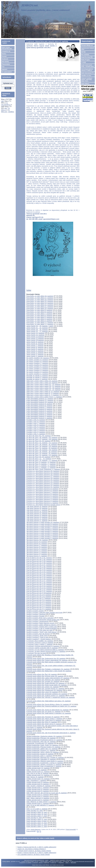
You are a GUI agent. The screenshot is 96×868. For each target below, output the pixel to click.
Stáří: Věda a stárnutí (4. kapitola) (38, 798)
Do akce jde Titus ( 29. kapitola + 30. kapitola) (42, 450)
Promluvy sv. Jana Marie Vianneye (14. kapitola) (43, 482)
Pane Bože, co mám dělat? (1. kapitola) (40, 324)
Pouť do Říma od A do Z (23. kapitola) (39, 572)
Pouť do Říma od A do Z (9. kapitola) (39, 595)
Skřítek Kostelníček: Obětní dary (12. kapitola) (42, 749)
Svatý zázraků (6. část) (34, 818)
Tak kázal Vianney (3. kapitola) (37, 552)
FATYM (83, 52)
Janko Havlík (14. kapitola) (35, 333)
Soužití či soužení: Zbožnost (36, 614)
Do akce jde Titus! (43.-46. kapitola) (38, 441)
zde (2, 101)
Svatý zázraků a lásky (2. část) (37, 825)
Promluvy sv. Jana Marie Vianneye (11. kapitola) (43, 487)
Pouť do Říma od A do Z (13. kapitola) (39, 588)
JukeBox (11, 112)
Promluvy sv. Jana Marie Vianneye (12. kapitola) (43, 485)
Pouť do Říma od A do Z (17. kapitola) (39, 581)
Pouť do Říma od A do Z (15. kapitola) (39, 584)
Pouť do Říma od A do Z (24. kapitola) (39, 570)
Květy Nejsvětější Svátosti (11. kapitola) (40, 400)
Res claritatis (85, 55)
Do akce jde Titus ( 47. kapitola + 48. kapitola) (42, 439)
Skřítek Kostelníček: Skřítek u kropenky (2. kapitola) (44, 765)
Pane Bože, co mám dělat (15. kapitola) (40, 301)
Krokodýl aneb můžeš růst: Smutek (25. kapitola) (43, 681)
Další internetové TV (87, 73)
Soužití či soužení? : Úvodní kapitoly (39, 639)
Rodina (4, 54)
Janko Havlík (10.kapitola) (35, 340)
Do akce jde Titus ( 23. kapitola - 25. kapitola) (42, 453)
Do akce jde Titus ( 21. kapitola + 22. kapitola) (42, 455)
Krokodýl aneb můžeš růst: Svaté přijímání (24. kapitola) (45, 683)
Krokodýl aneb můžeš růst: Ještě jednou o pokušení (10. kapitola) (49, 713)
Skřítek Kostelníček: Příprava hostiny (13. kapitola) (44, 747)
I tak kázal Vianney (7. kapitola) (37, 510)
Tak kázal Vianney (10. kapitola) (37, 540)
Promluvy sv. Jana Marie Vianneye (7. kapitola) (42, 492)
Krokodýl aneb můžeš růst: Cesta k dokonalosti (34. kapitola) (47, 660)
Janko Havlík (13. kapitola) (35, 335)
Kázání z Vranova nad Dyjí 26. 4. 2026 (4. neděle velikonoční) (37, 847)
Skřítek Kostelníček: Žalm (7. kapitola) (39, 756)
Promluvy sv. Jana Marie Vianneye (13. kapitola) (43, 483)
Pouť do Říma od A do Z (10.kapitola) (39, 593)
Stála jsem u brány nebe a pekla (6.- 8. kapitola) (43, 393)
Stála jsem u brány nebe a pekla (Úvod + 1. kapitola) (44, 397)
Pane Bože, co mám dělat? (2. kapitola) (40, 323)
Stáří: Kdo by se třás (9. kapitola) (37, 773)
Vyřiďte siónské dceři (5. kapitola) (38, 791)
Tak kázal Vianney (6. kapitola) (37, 547)
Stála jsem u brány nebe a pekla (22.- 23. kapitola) (44, 384)
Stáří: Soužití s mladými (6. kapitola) (39, 786)
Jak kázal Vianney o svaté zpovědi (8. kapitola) (42, 526)
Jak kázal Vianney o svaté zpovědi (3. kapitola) (42, 535)
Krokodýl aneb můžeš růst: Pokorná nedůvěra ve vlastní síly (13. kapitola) (51, 706)
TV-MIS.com (6, 111)
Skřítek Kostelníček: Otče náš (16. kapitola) (41, 742)
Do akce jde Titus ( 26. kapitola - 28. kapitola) (42, 452)
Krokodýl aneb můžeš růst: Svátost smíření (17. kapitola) (46, 696)
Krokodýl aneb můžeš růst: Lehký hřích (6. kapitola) (44, 720)
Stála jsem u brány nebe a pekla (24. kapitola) (42, 383)
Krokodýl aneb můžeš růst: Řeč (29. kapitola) (42, 674)
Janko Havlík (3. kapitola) (35, 353)
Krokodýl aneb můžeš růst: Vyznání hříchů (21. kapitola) (45, 689)
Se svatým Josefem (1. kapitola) (37, 374)
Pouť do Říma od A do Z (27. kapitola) (39, 565)
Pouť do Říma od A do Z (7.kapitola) (39, 598)
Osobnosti (5, 59)
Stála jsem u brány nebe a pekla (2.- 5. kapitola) (43, 395)
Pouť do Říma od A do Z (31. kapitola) (39, 558)
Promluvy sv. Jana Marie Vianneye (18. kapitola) (43, 475)
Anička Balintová (35, 829)
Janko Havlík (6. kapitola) (35, 347)
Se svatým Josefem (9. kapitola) (37, 360)
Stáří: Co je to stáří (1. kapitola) (37, 809)
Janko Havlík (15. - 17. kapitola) (37, 331)
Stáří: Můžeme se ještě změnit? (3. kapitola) (41, 802)
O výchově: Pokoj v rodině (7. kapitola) (39, 644)
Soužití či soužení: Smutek (35, 616)
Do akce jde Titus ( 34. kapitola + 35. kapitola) (42, 446)
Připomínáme (6, 64)
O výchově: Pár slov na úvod (36, 653)
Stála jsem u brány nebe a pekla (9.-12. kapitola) (43, 392)
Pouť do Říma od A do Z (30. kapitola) (39, 559)
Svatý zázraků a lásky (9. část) (37, 812)
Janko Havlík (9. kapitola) (35, 342)
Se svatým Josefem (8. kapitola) (37, 361)
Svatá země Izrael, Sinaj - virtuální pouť (87, 66)
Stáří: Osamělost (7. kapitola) (36, 780)
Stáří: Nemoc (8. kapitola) (35, 777)
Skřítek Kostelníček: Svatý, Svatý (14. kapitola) (42, 745)
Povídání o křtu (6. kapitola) (36, 425)
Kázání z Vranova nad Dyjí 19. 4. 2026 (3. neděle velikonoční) (37, 853)
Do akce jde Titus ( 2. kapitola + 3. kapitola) (41, 468)
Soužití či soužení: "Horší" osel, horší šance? (42, 632)
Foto (3, 67)
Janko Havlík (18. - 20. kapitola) (37, 330)
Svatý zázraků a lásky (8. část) (37, 814)
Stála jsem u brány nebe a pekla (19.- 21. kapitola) (44, 386)
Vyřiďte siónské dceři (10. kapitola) (38, 779)
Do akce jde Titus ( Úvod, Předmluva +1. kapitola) (43, 469)
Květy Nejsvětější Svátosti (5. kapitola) (39, 411)
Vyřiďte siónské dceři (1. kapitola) (38, 803)
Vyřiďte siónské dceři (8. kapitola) (38, 784)
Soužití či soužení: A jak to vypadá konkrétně (42, 628)
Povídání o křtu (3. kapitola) (36, 430)
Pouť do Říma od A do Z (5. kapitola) (39, 602)
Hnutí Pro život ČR (87, 57)
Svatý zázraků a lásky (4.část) (37, 821)
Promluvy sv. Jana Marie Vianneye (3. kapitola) (42, 499)
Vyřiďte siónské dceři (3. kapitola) (38, 796)
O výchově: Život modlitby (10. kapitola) (40, 641)
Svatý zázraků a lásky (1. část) (37, 826)
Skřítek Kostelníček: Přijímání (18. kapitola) (41, 738)
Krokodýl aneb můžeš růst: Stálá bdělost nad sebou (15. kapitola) (49, 701)
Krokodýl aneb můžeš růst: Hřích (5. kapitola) (42, 722)
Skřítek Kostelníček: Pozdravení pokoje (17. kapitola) (44, 740)
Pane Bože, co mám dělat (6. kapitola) (39, 315)
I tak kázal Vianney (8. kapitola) (37, 508)
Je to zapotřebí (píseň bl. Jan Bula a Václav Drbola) (34, 855)
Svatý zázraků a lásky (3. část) (37, 823)
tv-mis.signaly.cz (6, 104)
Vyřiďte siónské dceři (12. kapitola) (38, 768)
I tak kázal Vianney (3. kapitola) (37, 517)
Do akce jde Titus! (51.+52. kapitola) (39, 436)
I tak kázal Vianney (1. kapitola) (37, 521)
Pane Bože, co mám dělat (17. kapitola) (40, 298)
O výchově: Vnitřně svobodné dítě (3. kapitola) (42, 648)
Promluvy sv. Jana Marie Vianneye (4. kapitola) (42, 498)
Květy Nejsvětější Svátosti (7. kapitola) (39, 407)
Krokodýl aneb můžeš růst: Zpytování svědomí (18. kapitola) (47, 694)
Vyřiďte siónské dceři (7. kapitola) (38, 788)
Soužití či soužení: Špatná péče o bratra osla (42, 627)
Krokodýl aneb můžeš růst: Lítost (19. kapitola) (42, 692)
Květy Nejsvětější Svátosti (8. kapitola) (39, 406)
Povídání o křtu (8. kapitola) (36, 422)
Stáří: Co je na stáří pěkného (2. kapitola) (40, 805)
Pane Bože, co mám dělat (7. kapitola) (39, 314)
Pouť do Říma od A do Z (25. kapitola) (39, 568)
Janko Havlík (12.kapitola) (35, 337)
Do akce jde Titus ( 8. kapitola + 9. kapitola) (41, 462)
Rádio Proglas (85, 60)
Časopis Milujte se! (87, 45)
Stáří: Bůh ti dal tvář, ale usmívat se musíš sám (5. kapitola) (47, 793)
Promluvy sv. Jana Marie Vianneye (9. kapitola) (42, 489)
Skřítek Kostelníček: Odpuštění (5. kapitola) (41, 759)
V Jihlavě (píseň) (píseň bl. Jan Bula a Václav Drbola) (34, 851)
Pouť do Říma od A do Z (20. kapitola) (39, 575)
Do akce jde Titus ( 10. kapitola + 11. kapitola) (42, 460)
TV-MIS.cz (6, 109)
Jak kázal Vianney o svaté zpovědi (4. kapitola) (42, 533)
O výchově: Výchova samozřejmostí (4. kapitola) (43, 646)
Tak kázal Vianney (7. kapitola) (37, 545)
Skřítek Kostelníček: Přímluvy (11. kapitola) (41, 750)
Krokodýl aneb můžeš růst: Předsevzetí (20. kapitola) (44, 690)
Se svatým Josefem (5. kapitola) (37, 367)
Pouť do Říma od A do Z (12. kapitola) (39, 590)
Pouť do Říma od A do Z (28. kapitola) (39, 563)
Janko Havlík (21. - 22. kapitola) (37, 328)
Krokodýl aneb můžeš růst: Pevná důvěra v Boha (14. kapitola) (48, 704)
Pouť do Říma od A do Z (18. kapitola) (39, 579)
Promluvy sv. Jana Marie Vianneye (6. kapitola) (42, 494)
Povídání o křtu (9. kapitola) (36, 420)
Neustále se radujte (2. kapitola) (37, 377)
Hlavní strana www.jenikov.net (7, 48)
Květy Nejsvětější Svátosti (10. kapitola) (40, 402)
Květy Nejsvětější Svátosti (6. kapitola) (39, 409)
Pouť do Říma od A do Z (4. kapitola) (39, 604)
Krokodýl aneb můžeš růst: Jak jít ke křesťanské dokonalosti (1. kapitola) (51, 733)
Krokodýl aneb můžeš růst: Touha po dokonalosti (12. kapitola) (48, 710)
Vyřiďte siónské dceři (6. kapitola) (38, 789)
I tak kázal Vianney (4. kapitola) (37, 515)
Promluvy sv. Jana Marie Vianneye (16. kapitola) (43, 478)
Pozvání (4, 56)
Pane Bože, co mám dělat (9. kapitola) (39, 310)
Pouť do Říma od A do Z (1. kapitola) (39, 609)
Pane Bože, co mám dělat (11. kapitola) (40, 307)
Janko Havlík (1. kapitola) (35, 356)
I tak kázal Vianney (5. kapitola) (37, 514)
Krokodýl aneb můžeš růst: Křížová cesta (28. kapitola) (45, 676)
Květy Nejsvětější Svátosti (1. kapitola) (39, 418)
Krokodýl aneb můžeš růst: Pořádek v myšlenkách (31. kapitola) (48, 669)
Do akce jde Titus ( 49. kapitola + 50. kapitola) (42, 437)
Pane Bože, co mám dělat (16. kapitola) (40, 300)
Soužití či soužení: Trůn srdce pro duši (39, 630)
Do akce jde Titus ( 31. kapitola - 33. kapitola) (42, 448)
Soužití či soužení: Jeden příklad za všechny (42, 625)
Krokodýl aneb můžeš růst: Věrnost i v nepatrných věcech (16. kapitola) (51, 697)
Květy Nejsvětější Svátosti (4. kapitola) (39, 413)
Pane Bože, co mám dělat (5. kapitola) (39, 317)
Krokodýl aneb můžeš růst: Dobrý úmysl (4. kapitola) (44, 724)
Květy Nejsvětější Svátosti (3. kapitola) (39, 414)
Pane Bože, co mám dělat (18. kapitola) (40, 296)
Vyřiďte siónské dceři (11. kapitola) (38, 772)
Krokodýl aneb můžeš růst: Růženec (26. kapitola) (43, 680)
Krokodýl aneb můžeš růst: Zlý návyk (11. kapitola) (44, 712)
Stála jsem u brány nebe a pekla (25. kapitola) (42, 381)
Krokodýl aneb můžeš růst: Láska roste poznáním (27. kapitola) (48, 678)
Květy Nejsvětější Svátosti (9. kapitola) (39, 404)
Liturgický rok (6, 51)
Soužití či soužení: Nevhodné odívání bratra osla (43, 620)
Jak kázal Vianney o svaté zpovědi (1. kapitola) (42, 538)
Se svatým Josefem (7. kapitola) (37, 363)
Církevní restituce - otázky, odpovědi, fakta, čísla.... (87, 80)
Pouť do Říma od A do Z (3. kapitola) (39, 605)
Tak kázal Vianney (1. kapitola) (37, 556)
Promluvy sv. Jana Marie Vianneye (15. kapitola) (43, 480)
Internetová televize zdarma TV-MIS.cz (87, 70)
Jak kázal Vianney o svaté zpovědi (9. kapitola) (42, 524)
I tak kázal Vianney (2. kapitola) (37, 519)
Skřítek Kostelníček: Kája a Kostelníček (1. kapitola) (44, 766)
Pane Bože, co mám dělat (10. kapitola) (40, 308)
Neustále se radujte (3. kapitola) (37, 376)
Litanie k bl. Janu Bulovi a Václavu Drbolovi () (32, 849)
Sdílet (29, 290)
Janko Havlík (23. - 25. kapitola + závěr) (40, 326)
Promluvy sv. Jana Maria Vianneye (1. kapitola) (42, 503)
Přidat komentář (31, 831)
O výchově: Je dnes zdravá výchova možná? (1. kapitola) (46, 651)
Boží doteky (5, 62)
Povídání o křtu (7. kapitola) (36, 423)
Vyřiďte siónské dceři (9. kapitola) (38, 782)
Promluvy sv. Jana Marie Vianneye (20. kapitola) (43, 471)
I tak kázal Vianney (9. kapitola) (37, 506)
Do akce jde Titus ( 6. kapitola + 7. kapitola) (41, 464)
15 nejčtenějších (7, 72)
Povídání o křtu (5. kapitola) (36, 427)
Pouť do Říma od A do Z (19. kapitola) (39, 577)
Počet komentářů (71, 829)
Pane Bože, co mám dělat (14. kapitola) (40, 303)
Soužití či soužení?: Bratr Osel (37, 635)
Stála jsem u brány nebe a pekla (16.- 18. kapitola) (44, 388)
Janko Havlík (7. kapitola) (35, 346)
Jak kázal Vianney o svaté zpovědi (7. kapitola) (42, 528)
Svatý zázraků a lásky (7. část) (37, 816)
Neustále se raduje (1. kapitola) (37, 379)
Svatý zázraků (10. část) (35, 811)
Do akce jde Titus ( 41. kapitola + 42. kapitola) (42, 443)
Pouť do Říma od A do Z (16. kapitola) (39, 582)
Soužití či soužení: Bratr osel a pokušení (40, 618)
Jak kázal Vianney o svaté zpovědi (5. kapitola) (42, 531)
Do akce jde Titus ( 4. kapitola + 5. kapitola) (41, 466)
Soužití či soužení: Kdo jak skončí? (38, 634)
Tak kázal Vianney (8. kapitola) (37, 544)
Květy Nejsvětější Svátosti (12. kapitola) (40, 399)
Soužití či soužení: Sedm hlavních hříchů (40, 623)
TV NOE (84, 62)
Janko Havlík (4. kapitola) (35, 351)
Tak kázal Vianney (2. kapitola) (37, 554)
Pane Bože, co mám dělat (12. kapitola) (40, 305)
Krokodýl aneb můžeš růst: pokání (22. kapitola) (43, 687)
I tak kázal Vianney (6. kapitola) (37, 512)
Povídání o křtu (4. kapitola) (36, 429)
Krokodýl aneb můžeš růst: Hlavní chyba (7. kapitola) (44, 719)
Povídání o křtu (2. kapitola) (36, 432)
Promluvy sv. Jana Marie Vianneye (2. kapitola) (42, 501)
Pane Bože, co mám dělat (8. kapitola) (39, 312)
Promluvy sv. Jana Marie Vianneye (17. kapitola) (43, 476)
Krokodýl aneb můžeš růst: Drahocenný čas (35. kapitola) (46, 658)
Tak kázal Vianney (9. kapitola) (37, 542)
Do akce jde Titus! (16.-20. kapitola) (38, 457)
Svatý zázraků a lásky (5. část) (37, 819)
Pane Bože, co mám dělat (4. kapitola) (39, 319)
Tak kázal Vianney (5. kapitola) (37, 549)
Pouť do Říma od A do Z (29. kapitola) (39, 561)
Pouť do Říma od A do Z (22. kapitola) (39, 574)
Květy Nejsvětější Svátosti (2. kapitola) (39, 416)
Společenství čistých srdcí (88, 49)
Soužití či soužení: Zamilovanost (37, 621)
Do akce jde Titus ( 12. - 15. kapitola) (39, 459)
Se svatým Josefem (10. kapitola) (38, 358)
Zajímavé (4, 69)
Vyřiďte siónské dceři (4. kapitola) (38, 795)
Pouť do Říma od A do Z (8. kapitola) (39, 597)
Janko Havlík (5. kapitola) (35, 349)
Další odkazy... (86, 84)
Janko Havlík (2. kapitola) (35, 354)
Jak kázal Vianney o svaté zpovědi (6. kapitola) (42, 529)
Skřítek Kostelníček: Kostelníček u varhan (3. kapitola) (45, 763)
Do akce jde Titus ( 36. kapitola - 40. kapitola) (42, 445)
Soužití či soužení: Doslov (35, 611)
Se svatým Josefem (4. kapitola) (37, 369)
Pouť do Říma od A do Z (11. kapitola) (39, 591)
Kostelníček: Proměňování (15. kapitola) (40, 743)
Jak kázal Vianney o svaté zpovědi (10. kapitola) (43, 522)
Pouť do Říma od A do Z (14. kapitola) (39, 586)
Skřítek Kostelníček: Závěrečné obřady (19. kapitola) (44, 736)
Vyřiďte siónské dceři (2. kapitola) (38, 800)
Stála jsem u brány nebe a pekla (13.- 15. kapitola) (44, 390)
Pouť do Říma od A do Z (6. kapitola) (39, 600)
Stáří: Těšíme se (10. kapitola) (37, 770)
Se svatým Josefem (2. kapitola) (37, 372)
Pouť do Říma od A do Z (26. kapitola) (39, 567)
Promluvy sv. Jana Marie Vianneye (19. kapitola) (43, 473)
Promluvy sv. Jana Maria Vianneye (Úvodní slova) (43, 505)
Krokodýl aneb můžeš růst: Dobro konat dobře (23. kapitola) (47, 685)
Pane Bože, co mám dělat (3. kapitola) (39, 321)
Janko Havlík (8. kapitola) (35, 344)
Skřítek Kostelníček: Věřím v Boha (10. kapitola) (43, 752)
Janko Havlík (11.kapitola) (35, 338)
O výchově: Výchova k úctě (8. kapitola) (40, 643)
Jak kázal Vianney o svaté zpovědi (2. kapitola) (42, 536)
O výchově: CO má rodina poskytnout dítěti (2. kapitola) (45, 650)
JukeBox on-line (86, 76)
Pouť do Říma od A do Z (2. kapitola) (39, 607)
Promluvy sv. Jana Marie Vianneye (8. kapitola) (42, 491)
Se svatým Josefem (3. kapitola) (37, 370)
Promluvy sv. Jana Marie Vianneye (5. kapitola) (42, 496)
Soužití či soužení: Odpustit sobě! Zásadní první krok (44, 613)
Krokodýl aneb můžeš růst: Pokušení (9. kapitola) (43, 717)
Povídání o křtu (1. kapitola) (36, 434)
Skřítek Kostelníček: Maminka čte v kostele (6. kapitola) (45, 757)
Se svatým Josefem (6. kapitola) (37, 365)
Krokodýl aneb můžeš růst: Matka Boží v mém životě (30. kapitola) (49, 671)
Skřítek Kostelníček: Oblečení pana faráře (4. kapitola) (45, 761)
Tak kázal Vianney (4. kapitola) (37, 551)
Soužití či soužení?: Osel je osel (37, 637)
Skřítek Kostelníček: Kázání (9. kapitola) (40, 754)
